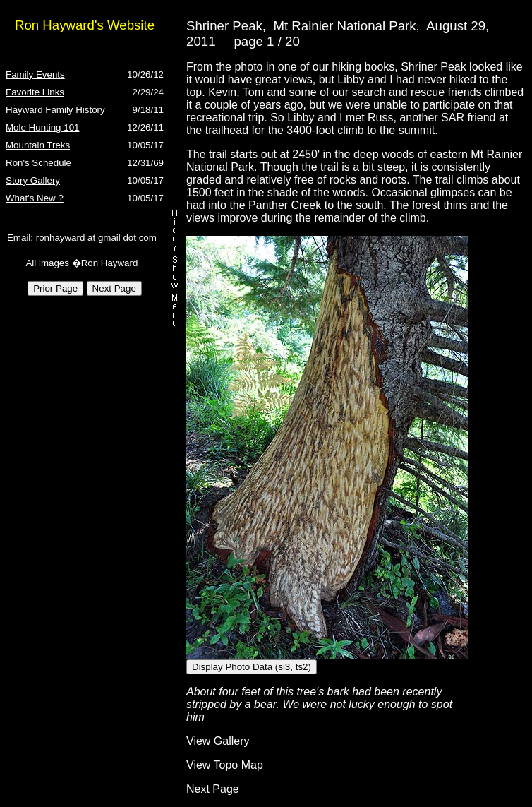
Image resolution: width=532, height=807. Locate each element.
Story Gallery (33, 180)
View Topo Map (225, 765)
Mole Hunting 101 (42, 127)
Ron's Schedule (38, 163)
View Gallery (218, 741)
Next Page (213, 789)
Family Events (35, 74)
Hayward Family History (55, 110)
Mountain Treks (38, 145)
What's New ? (35, 198)
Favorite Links (35, 92)
